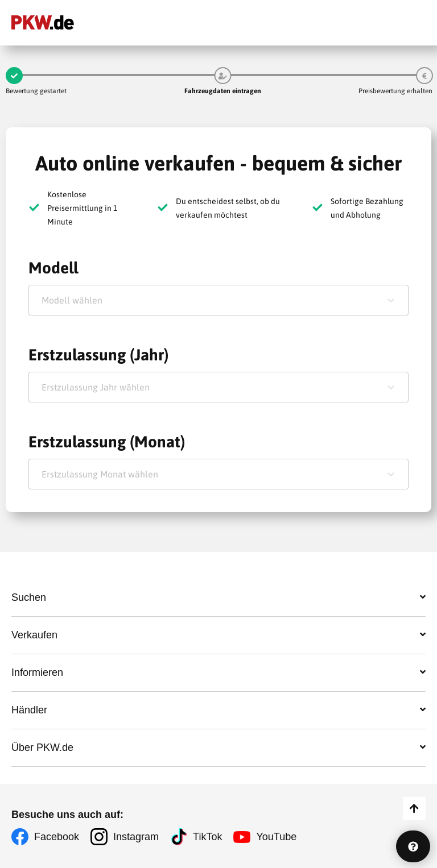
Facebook (57, 837)
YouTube (276, 837)
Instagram (136, 837)
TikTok (207, 837)
